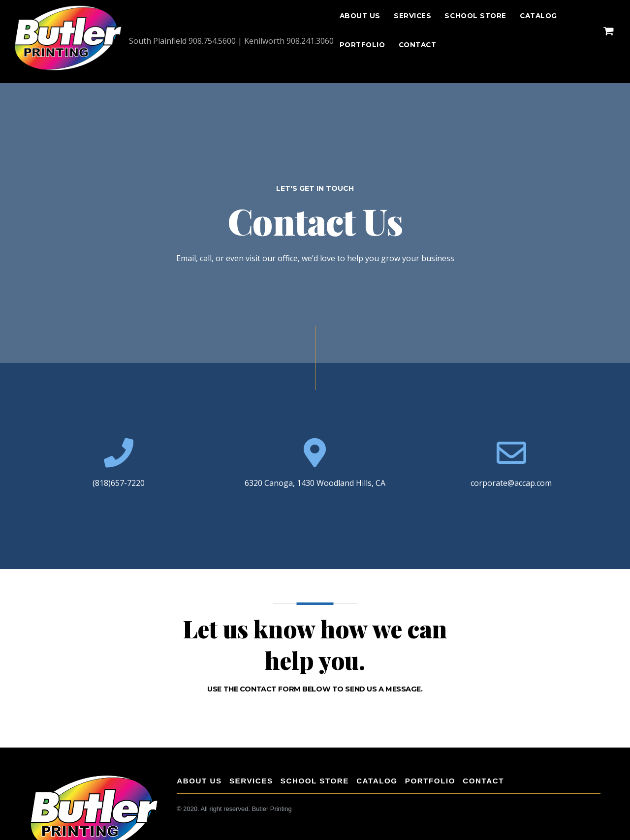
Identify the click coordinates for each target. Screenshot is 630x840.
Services (412, 16)
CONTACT (418, 45)
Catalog (538, 16)
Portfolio (362, 45)
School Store (475, 16)
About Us (360, 16)
